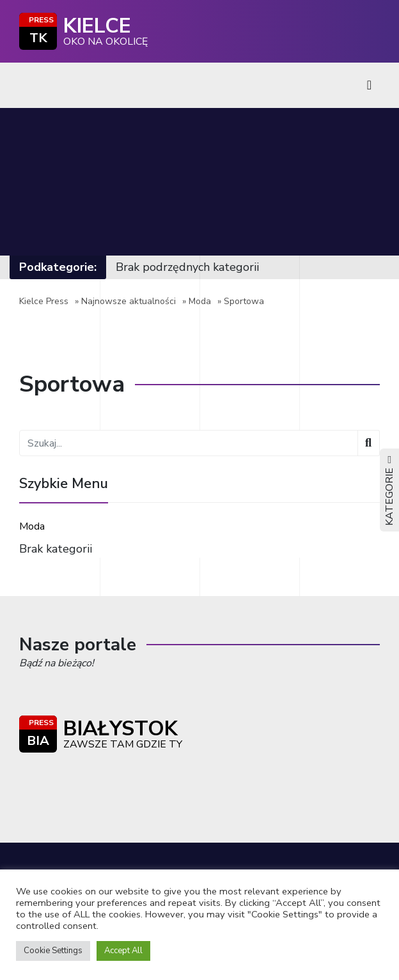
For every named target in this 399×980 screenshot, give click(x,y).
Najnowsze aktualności (129, 301)
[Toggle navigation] (369, 85)
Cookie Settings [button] (53, 951)
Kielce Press (44, 301)
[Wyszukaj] (369, 443)
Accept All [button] (123, 951)
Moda (200, 301)
